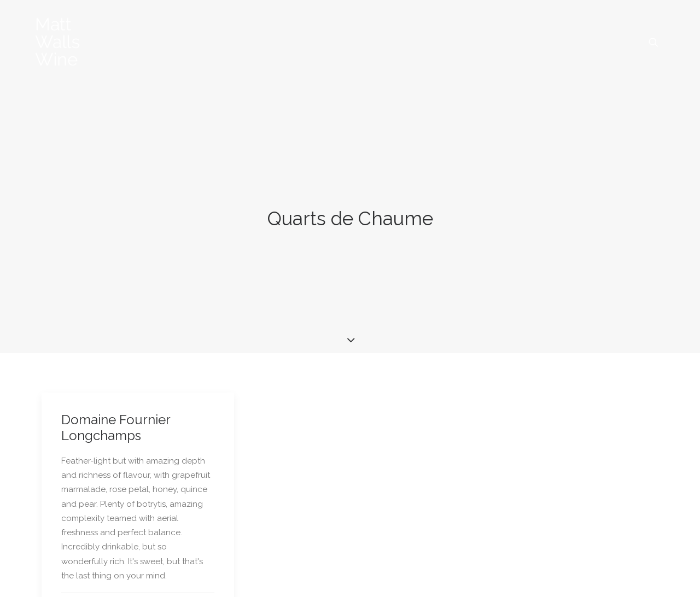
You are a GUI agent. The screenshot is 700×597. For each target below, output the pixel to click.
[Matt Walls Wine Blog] (58, 42)
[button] (654, 42)
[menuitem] (654, 42)
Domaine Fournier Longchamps (116, 407)
